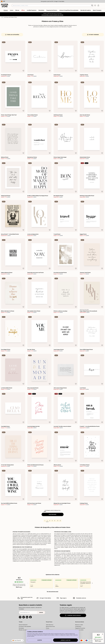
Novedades (21, 628)
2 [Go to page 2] (50, 521)
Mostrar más (53, 514)
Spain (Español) (18, 640)
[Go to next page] (60, 521)
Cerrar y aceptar (65, 640)
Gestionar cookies (79, 630)
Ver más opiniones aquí (53, 592)
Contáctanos (78, 626)
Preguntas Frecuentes (80, 628)
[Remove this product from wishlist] (23, 71)
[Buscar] (92, 6)
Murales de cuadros (23, 630)
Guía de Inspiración (23, 625)
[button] (98, 638)
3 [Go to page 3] (52, 521)
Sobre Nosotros (50, 625)
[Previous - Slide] (28, 583)
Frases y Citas (14, 17)
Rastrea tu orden (79, 625)
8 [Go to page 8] (58, 521)
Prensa (48, 628)
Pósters (7, 17)
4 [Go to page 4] (55, 521)
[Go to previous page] (45, 521)
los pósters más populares (25, 626)
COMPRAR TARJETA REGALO (73, 615)
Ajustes (40, 640)
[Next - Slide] (92, 583)
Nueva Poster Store (50, 626)
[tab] (95, 6)
